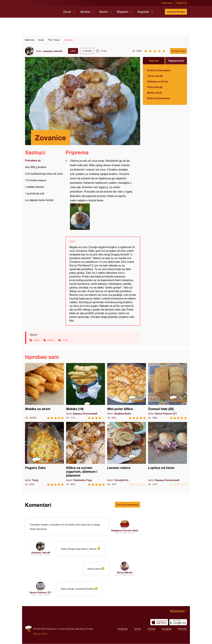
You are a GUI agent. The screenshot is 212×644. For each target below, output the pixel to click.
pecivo (51, 340)
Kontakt (90, 629)
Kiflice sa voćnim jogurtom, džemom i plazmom (86, 454)
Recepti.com (42, 11)
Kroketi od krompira (159, 70)
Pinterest (182, 629)
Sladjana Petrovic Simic (125, 530)
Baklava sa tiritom (158, 81)
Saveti (103, 12)
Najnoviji (154, 61)
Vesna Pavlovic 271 (40, 593)
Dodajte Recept (176, 12)
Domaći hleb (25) (168, 391)
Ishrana (85, 12)
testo (37, 340)
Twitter (137, 629)
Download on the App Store (159, 622)
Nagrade (143, 12)
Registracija (167, 3)
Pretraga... (158, 12)
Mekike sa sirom (44, 391)
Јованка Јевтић (52, 51)
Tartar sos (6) (155, 76)
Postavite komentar (127, 505)
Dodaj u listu (179, 51)
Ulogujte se (181, 3)
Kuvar (67, 12)
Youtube (151, 629)
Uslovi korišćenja (66, 629)
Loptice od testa (168, 454)
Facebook (123, 629)
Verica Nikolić (125, 573)
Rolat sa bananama (158, 98)
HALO (45, 634)
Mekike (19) (86, 391)
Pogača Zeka (44, 454)
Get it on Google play (178, 622)
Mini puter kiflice (127, 391)
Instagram (167, 629)
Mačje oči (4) (155, 93)
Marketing (80, 629)
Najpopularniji (176, 61)
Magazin (122, 12)
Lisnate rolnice (127, 454)
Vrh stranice (177, 611)
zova (65, 340)
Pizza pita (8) (155, 87)
